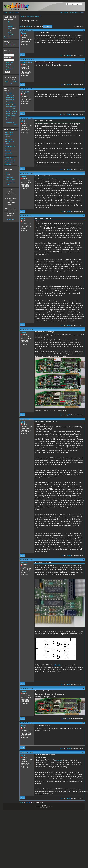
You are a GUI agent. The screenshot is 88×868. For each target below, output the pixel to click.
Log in (22, 26)
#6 (83, 216)
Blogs (8, 172)
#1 (83, 30)
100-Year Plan (74, 13)
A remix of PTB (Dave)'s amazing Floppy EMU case (12, 111)
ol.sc (6, 155)
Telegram (11, 35)
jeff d (23, 121)
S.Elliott (7, 144)
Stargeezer (8, 164)
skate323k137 (26, 62)
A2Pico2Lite (8, 153)
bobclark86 (8, 150)
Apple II (38, 16)
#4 (83, 118)
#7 (83, 329)
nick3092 (24, 563)
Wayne (23, 33)
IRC (9, 22)
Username (8, 53)
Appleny (7, 137)
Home (6, 13)
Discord (10, 26)
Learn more (8, 37)
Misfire (10, 28)
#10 (83, 688)
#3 (83, 89)
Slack (10, 33)
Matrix (10, 24)
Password (8, 58)
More (16, 124)
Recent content (10, 45)
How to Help (11, 220)
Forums (11, 13)
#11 (83, 723)
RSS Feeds (9, 177)
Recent (17, 13)
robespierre (25, 92)
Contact (82, 13)
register (28, 26)
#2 (83, 60)
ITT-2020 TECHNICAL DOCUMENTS (11, 95)
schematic (57, 665)
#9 (83, 560)
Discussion (30, 16)
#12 (83, 752)
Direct (6, 82)
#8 (83, 419)
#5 (83, 173)
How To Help (64, 13)
